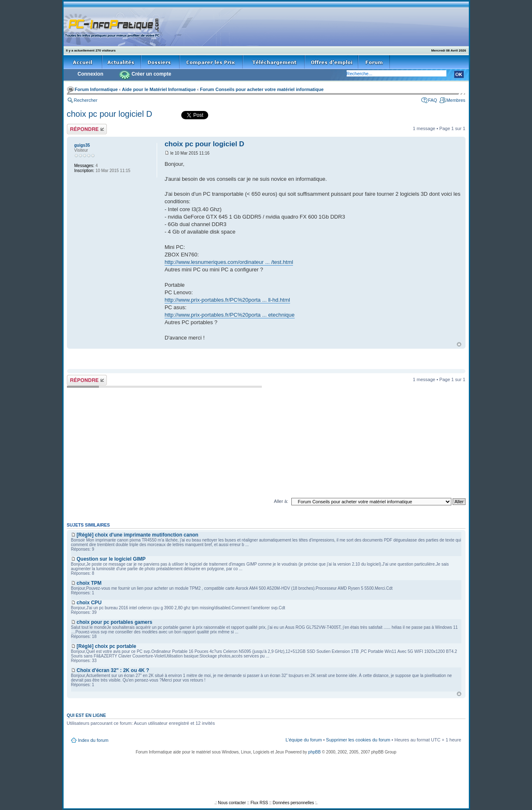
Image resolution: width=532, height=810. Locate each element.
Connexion (91, 74)
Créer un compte (151, 74)
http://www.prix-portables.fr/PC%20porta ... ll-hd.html (227, 300)
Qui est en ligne (87, 715)
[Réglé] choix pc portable (106, 646)
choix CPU (89, 603)
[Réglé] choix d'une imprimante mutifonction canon (137, 535)
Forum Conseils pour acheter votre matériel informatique (262, 89)
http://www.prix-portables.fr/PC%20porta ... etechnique (230, 315)
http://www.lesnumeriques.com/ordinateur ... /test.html (229, 262)
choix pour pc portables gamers (114, 622)
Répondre (87, 129)
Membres (456, 100)
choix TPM (89, 583)
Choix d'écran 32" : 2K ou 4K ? (113, 670)
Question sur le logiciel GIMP (111, 559)
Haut (459, 344)
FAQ (433, 100)
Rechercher (86, 100)
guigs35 (82, 145)
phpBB (315, 752)
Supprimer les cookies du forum (358, 740)
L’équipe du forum (304, 740)
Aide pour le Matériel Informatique (159, 89)
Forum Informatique (96, 89)
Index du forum (93, 740)
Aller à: (281, 501)
